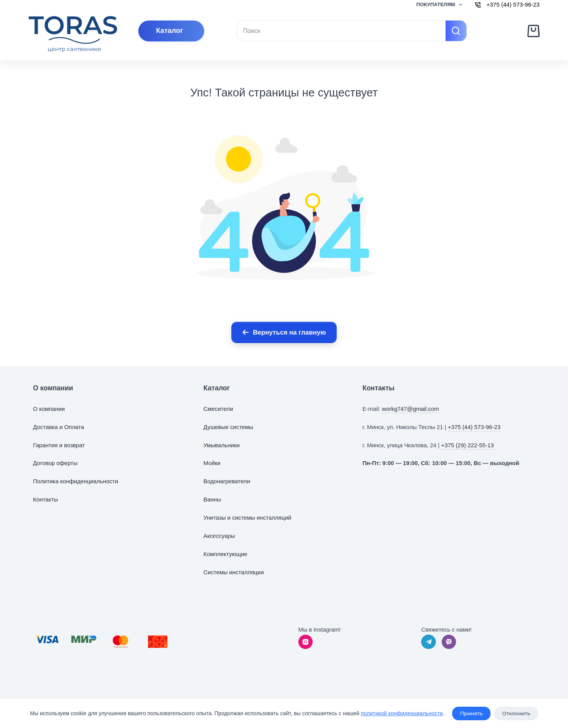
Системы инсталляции (234, 572)
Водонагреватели (227, 481)
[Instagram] (306, 642)
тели (227, 409)
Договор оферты (55, 463)
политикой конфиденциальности (402, 713)
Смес (211, 409)
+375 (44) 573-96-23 (474, 427)
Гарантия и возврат (59, 445)
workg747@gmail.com (411, 409)
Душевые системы (228, 427)
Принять (471, 713)
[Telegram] (429, 642)
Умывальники (221, 445)
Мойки (212, 463)
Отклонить (516, 713)
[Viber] (449, 642)
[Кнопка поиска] (456, 31)
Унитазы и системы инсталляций (247, 518)
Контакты (45, 500)
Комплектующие (225, 554)
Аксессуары (219, 536)
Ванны (212, 500)
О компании (49, 409)
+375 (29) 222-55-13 (468, 445)
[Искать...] (341, 31)
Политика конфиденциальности (75, 481)
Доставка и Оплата (59, 427)
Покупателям (441, 5)
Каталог (170, 31)
